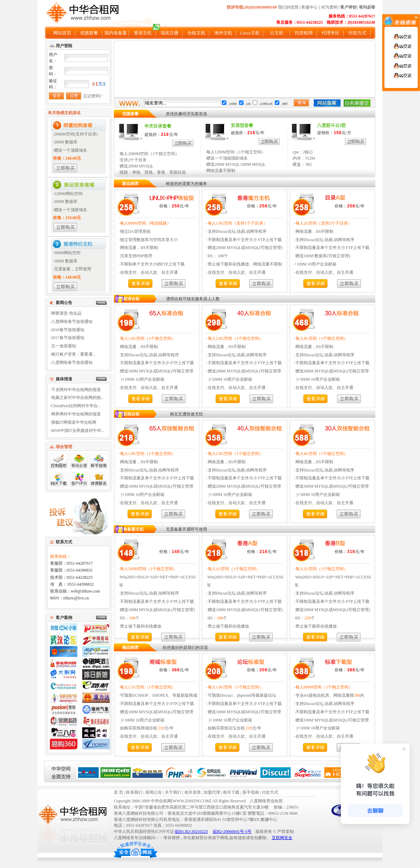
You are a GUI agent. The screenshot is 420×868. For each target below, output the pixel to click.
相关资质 (193, 792)
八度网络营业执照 (266, 801)
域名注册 (170, 33)
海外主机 (223, 33)
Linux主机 (250, 33)
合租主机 (196, 33)
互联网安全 (282, 838)
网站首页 (62, 33)
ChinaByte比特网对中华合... (76, 406)
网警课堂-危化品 (66, 313)
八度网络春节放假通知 (72, 322)
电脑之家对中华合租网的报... (78, 398)
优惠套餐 (89, 33)
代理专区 (331, 33)
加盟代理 (212, 792)
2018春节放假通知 (68, 330)
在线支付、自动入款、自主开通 (149, 272)
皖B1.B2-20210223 (191, 832)
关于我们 (173, 792)
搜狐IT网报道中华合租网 (74, 422)
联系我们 (134, 792)
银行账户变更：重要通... (73, 354)
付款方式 (357, 33)
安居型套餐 (242, 125)
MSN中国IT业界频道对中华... (78, 431)
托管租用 (304, 33)
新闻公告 (154, 792)
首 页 (119, 792)
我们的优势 (288, 7)
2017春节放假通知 (68, 338)
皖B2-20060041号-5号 (232, 832)
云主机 (277, 33)
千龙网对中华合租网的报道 (76, 390)
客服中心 (310, 7)
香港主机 (143, 33)
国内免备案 (116, 33)
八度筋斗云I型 (331, 125)
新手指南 (251, 792)
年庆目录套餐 (158, 126)
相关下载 (231, 792)
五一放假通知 (64, 346)
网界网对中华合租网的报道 (76, 414)
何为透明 (329, 7)
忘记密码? (92, 96)
